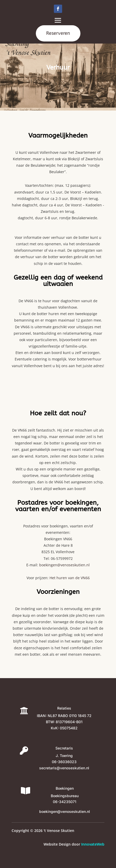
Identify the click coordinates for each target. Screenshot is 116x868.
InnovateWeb (93, 844)
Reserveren (58, 33)
